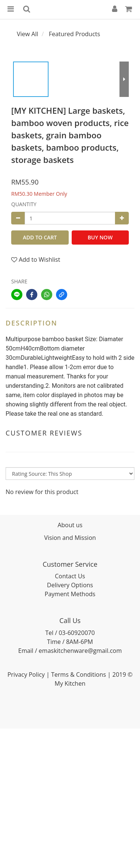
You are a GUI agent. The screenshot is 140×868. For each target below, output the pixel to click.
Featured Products (75, 34)
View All (27, 34)
